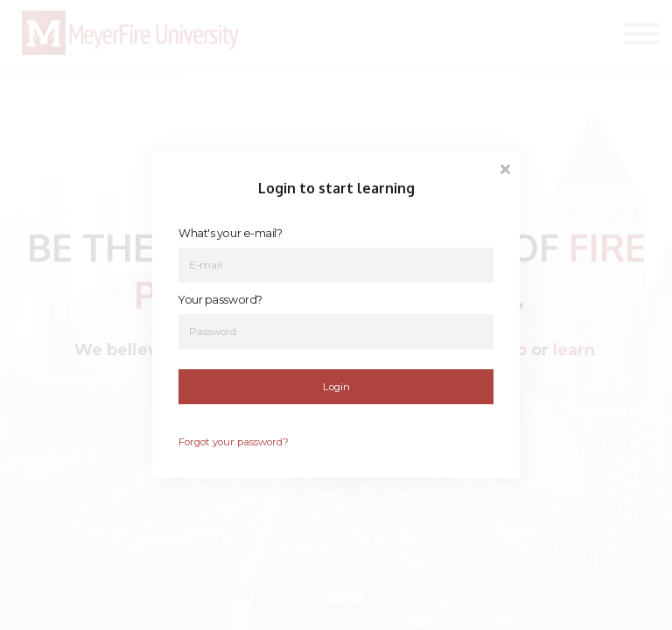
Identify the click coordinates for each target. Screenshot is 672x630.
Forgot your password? (234, 442)
